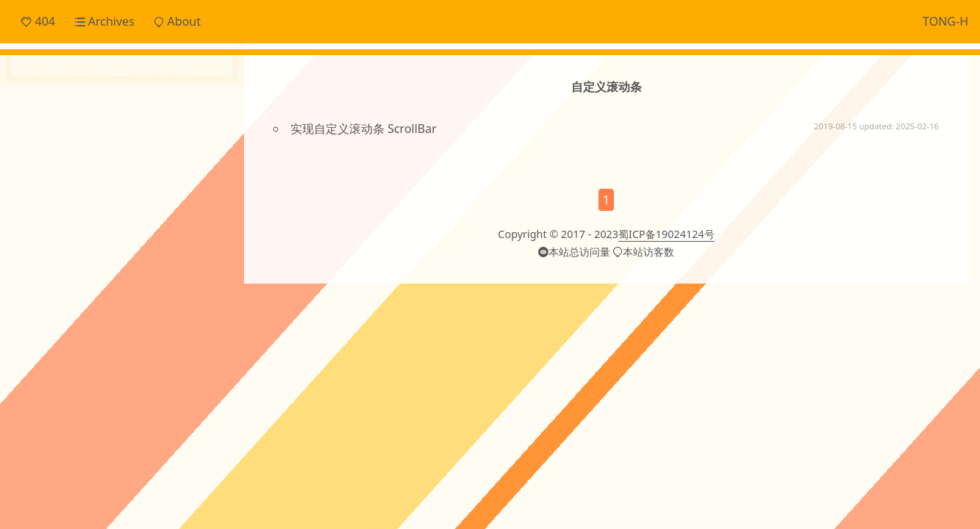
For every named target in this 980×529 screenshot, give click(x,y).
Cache (74, 238)
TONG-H (945, 21)
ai (158, 264)
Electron (156, 239)
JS (207, 239)
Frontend (65, 148)
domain (166, 297)
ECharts (114, 239)
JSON (35, 266)
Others (58, 197)
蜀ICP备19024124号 (666, 252)
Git (187, 239)
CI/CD (37, 239)
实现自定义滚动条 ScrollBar (364, 129)
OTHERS (103, 266)
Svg (136, 266)
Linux (67, 266)
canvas (50, 295)
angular (192, 265)
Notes (56, 172)
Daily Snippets (79, 123)
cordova (113, 295)
